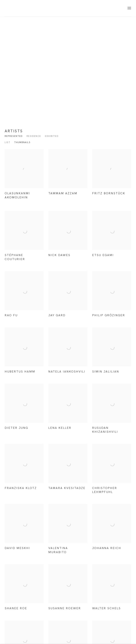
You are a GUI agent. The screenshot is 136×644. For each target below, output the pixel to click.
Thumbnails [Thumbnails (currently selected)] (22, 142)
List (8, 142)
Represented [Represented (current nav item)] (14, 136)
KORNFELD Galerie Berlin (19, 8)
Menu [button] (129, 8)
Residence (34, 136)
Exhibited (52, 136)
